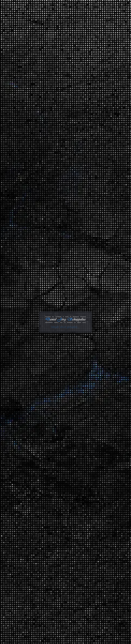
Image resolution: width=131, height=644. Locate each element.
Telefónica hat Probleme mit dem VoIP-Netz (100, 70)
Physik (92, 484)
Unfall (92, 435)
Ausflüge (93, 356)
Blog (62, 9)
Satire (88, 372)
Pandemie (59, 90)
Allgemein (89, 296)
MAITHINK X (94, 378)
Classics (104, 410)
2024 (88, 271)
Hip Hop (104, 414)
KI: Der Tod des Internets (94, 97)
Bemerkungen (91, 522)
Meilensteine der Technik (102, 490)
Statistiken (90, 386)
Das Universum (99, 504)
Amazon (88, 570)
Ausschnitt (93, 395)
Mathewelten (98, 480)
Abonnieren (110, 626)
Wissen (22, 25)
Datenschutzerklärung (35, 176)
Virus (50, 92)
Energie (93, 455)
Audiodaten (90, 552)
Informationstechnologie (98, 309)
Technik (93, 488)
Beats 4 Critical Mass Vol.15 (95, 101)
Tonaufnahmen (91, 392)
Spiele (92, 302)
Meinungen (90, 343)
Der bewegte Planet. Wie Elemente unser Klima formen (98, 126)
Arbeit (88, 306)
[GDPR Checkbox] (18, 175)
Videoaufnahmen (92, 439)
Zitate (88, 533)
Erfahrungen (90, 316)
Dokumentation (52, 90)
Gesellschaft (94, 474)
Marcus (92, 157)
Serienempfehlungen (97, 445)
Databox (81, 9)
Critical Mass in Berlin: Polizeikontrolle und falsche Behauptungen (100, 143)
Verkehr (89, 432)
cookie (3, 8)
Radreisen (93, 359)
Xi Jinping (59, 92)
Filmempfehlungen (96, 441)
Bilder (88, 526)
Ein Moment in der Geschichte (103, 469)
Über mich (110, 9)
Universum (94, 501)
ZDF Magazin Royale (97, 382)
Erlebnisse (93, 339)
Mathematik (94, 478)
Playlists (93, 398)
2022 (88, 278)
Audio (92, 323)
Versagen (46, 92)
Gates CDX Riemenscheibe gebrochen (98, 61)
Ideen (92, 299)
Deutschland (98, 362)
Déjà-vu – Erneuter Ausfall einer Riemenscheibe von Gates (96, 66)
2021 (88, 282)
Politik (92, 346)
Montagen (93, 313)
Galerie (91, 9)
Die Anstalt (94, 375)
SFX (91, 421)
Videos (88, 544)
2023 (88, 275)
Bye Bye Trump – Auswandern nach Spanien (100, 116)
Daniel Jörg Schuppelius (33, 90)
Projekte (100, 9)
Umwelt (93, 349)
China (46, 88)
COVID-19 (66, 88)
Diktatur (46, 90)
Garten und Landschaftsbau (99, 333)
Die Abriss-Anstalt (92, 90)
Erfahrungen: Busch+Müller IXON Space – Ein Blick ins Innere (99, 53)
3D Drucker (94, 319)
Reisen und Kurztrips (93, 353)
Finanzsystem (94, 459)
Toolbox (71, 9)
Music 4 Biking (102, 408)
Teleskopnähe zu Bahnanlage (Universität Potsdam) (98, 106)
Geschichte (29, 25)
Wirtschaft (93, 508)
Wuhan (54, 92)
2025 (88, 267)
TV (91, 425)
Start (17, 25)
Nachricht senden (30, 188)
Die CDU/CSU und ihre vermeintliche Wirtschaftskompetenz (100, 203)
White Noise (94, 428)
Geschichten (90, 336)
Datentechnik (94, 451)
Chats (88, 548)
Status (88, 537)
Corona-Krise (58, 88)
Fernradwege (101, 368)
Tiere (92, 494)
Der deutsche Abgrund (101, 465)
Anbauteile (97, 329)
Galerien (89, 540)
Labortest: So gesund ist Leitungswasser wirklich (98, 85)
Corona (51, 88)
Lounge (103, 418)
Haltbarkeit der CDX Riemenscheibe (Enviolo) (100, 57)
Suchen (87, 33)
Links (88, 529)
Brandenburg (101, 365)
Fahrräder (93, 326)
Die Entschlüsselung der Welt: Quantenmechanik (95, 121)
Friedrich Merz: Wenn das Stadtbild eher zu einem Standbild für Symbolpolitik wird (99, 111)
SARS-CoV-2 (65, 90)
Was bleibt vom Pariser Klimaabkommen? (99, 94)
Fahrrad (96, 401)
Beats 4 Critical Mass (104, 404)
